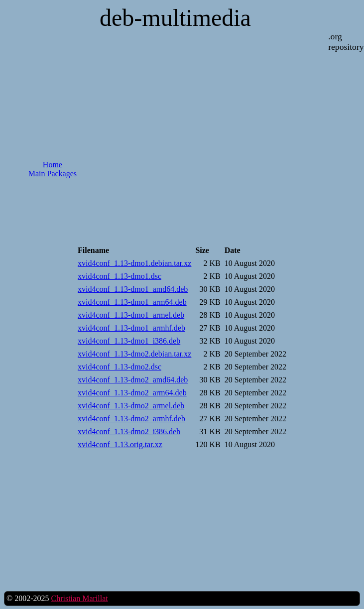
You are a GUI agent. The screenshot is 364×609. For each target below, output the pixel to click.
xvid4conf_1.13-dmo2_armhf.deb (131, 419)
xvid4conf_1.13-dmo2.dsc (120, 367)
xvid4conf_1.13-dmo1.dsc (120, 276)
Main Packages (53, 174)
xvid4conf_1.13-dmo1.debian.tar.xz (134, 263)
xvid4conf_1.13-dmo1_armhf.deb (131, 328)
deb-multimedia (175, 18)
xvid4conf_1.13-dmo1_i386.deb (129, 341)
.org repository (346, 42)
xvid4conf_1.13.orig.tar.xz (120, 444)
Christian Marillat (79, 598)
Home (53, 165)
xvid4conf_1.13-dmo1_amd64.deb (133, 289)
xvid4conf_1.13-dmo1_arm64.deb (132, 302)
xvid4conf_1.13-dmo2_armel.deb (131, 406)
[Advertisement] (52, 346)
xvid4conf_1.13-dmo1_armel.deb (131, 315)
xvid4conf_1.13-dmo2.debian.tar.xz (134, 354)
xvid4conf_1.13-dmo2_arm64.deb (132, 393)
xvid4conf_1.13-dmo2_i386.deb (129, 431)
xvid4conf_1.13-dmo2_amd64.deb (133, 380)
